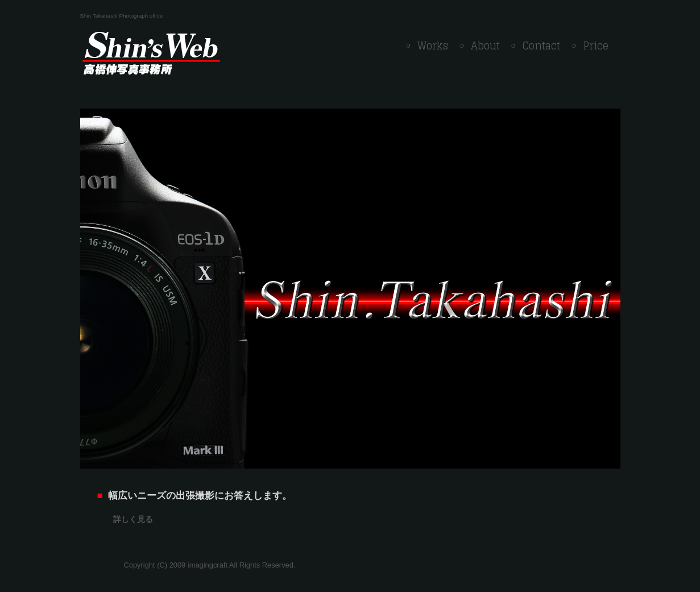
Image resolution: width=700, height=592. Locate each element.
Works (433, 45)
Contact (541, 45)
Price (596, 45)
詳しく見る (133, 519)
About (485, 45)
